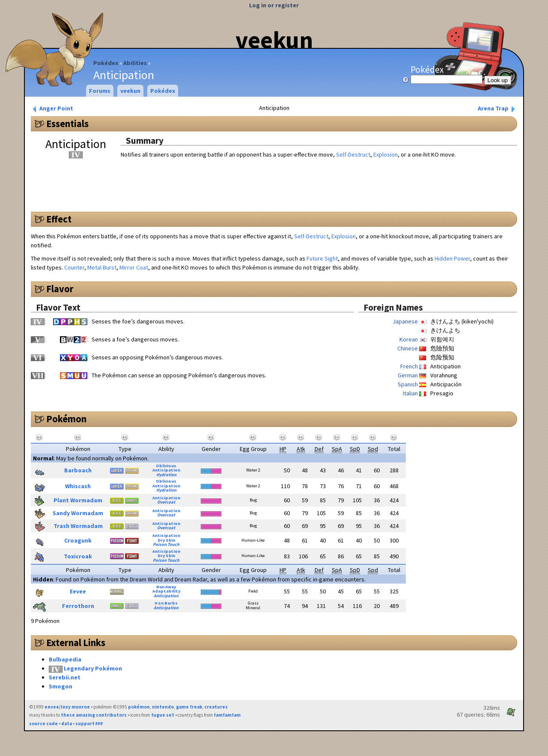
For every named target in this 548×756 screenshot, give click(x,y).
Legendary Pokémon (93, 668)
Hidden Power (452, 258)
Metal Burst (102, 267)
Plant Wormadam (78, 500)
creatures (216, 707)
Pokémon (66, 419)
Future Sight (322, 258)
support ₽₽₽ (89, 723)
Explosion (386, 154)
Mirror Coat (134, 267)
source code (43, 723)
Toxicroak (78, 556)
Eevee (78, 591)
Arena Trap (497, 108)
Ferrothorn (78, 606)
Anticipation (166, 470)
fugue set (163, 715)
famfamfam (227, 715)
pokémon (139, 707)
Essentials (67, 124)
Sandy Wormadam (78, 513)
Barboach (78, 470)
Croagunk (78, 540)
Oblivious (166, 466)
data (67, 723)
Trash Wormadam (78, 526)
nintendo (163, 707)
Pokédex (106, 63)
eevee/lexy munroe (67, 707)
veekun (274, 40)
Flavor (60, 289)
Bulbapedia (65, 659)
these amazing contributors (94, 715)
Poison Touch (166, 544)
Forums (100, 91)
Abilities (135, 63)
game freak (189, 707)
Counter (74, 267)
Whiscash (78, 486)
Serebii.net (65, 677)
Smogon (61, 686)
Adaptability (166, 591)
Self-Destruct (353, 154)
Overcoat (166, 502)
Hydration (166, 475)
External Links (76, 643)
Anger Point (52, 108)
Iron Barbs (166, 603)
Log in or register (274, 5)
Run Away (166, 587)
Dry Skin (166, 540)
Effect (59, 219)
